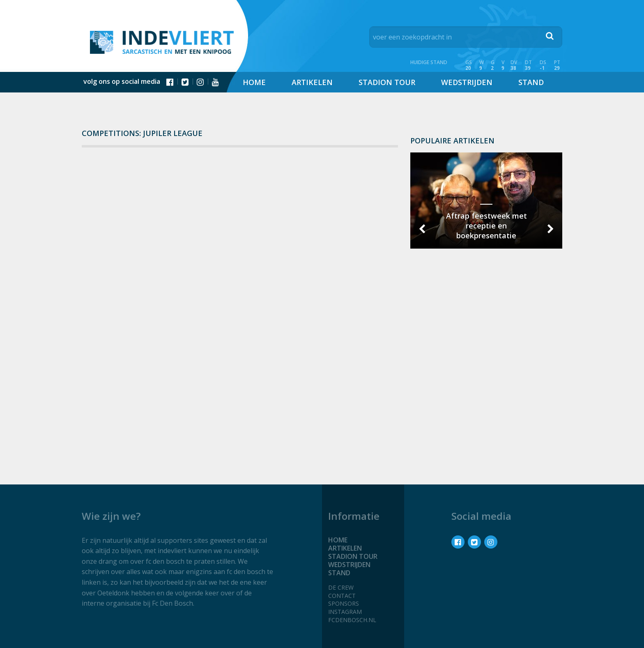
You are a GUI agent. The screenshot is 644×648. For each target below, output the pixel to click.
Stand (531, 82)
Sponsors (344, 603)
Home (254, 82)
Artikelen (312, 82)
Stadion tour (387, 82)
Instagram (345, 612)
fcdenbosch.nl (352, 620)
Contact (342, 596)
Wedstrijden (467, 82)
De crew (341, 587)
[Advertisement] (486, 369)
